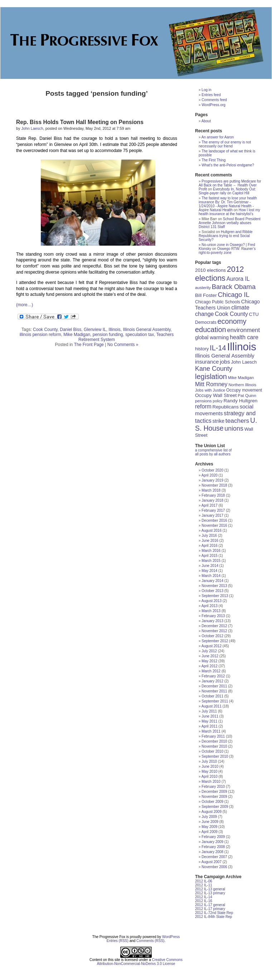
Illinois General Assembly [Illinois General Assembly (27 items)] (225, 356)
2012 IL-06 (204, 881)
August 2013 (212, 601)
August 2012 (212, 646)
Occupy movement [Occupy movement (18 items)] (244, 390)
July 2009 (209, 817)
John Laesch (32, 128)
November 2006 (214, 867)
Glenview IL (95, 330)
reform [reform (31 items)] (203, 406)
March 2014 (211, 576)
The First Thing (213, 160)
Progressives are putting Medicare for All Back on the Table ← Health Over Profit (230, 185)
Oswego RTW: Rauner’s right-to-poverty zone (227, 251)
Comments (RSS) (150, 941)
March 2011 (211, 731)
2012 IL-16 (204, 901)
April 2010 (210, 777)
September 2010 (215, 756)
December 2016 (214, 520)
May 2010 (209, 771)
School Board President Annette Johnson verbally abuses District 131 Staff (230, 223)
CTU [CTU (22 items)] (254, 314)
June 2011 (210, 716)
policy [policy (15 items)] (217, 401)
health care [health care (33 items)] (244, 337)
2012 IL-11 (204, 885)
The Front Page (89, 345)
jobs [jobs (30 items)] (225, 362)
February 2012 (213, 676)
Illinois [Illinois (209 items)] (242, 347)
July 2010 (209, 761)
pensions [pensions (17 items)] (203, 401)
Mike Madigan (77, 335)
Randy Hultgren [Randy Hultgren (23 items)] (240, 401)
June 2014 (210, 566)
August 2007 (212, 862)
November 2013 (214, 586)
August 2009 (212, 812)
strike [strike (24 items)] (218, 421)
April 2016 (210, 546)
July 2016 (209, 536)
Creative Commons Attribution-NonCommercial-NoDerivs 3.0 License (140, 962)
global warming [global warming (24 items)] (212, 337)
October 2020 (212, 470)
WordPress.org (213, 105)
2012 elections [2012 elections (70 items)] (220, 274)
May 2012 (209, 661)
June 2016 (210, 541)
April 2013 (210, 606)
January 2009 (212, 842)
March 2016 (211, 551)
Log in (206, 90)
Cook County (45, 330)
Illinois (114, 330)
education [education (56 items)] (211, 330)
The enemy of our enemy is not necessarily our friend (225, 144)
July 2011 (209, 711)
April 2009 (210, 832)
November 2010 (214, 746)
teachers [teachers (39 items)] (237, 421)
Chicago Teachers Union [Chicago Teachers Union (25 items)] (227, 305)
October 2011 (212, 696)
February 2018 (213, 495)
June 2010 (210, 766)
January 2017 (212, 515)
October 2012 (212, 636)
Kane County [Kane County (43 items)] (214, 369)
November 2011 (214, 691)
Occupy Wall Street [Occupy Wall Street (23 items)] (216, 395)
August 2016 (212, 531)
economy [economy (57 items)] (232, 321)
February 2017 (213, 510)
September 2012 (215, 641)
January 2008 (212, 852)
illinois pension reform (40, 335)
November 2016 (214, 525)
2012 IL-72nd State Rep (214, 913)
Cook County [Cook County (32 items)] (231, 314)
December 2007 (214, 857)
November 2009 (214, 797)
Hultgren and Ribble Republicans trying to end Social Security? (226, 236)
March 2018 (211, 490)
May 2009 (209, 827)
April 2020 (210, 475)
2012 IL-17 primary (210, 909)
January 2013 (212, 621)
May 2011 (209, 721)
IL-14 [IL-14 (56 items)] (218, 348)
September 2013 (215, 596)
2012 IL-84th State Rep (213, 917)
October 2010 (212, 751)
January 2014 (212, 581)
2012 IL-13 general (210, 889)
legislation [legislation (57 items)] (211, 377)
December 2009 (214, 792)
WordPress (171, 937)
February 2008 (213, 847)
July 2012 (209, 651)
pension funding (108, 335)
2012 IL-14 (204, 897)
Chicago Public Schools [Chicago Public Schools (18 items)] (218, 302)
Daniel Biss (71, 330)
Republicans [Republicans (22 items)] (226, 407)
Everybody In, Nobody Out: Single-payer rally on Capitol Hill (227, 191)
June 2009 (210, 822)
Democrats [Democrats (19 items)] (206, 322)
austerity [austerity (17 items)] (203, 287)
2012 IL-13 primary (210, 893)
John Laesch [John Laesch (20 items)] (244, 362)
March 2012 (211, 671)
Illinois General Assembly (147, 330)
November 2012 (214, 631)
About (206, 121)
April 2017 (210, 505)
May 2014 (209, 571)
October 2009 (212, 802)
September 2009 (215, 807)
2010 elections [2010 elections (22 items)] (210, 270)
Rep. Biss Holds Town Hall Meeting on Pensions (80, 122)
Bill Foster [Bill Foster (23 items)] (206, 295)
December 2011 (214, 686)
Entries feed (211, 95)
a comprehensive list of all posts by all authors (213, 452)
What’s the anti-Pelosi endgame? (228, 165)
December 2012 (214, 626)
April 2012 (210, 666)
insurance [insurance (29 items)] (207, 362)
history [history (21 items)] (202, 349)
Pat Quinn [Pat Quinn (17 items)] (247, 395)
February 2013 (213, 616)
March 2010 (211, 782)
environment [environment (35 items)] (244, 330)
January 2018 (212, 500)
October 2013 (212, 591)
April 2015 (210, 556)
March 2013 (211, 611)
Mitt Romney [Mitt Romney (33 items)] (211, 384)
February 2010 (213, 787)
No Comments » (123, 345)
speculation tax (140, 335)
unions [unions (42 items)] (234, 429)
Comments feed (214, 100)
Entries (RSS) (118, 941)
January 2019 (212, 480)
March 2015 (211, 561)
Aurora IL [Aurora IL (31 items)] (238, 279)
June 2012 (210, 656)
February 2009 (213, 837)
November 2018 (214, 485)
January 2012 (212, 681)
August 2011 (212, 706)
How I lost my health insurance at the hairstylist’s (229, 212)
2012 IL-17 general (210, 905)
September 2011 (215, 701)
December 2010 (214, 741)
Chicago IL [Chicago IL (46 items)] (234, 295)
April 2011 (210, 726)
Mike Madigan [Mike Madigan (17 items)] (241, 377)
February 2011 (213, 736)
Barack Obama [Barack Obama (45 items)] (234, 287)
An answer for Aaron (218, 137)
